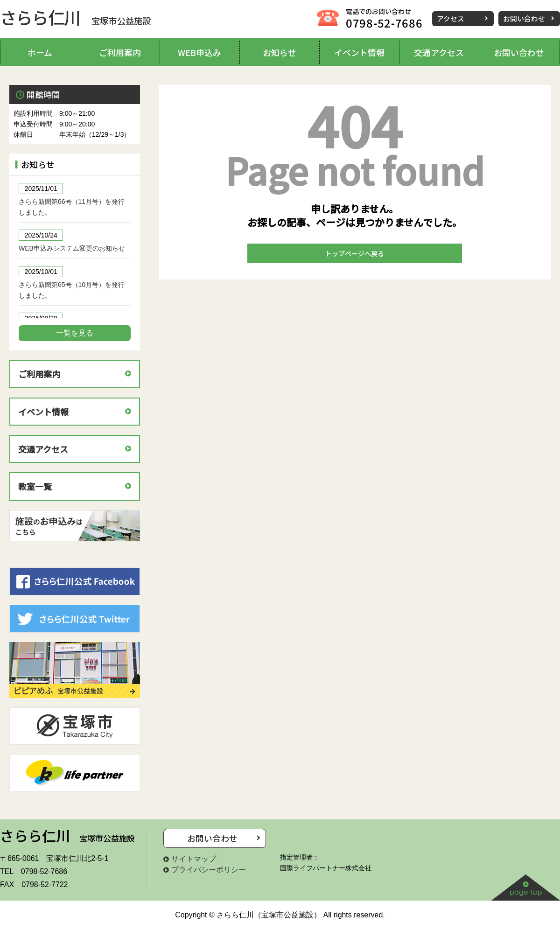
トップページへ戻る (355, 253)
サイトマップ (194, 859)
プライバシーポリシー (209, 870)
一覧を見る (75, 333)
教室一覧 (35, 486)
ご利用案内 (39, 374)
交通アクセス (43, 449)
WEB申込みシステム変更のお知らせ (72, 248)
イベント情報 (43, 412)
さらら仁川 (75, 17)
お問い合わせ (524, 18)
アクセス (451, 18)
